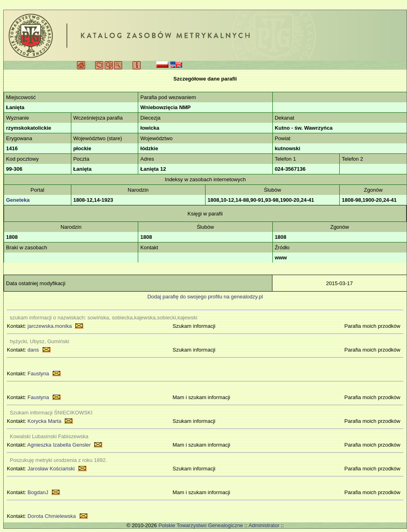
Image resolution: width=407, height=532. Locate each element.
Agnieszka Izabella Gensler (59, 445)
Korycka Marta (44, 421)
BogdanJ (38, 492)
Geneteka (18, 200)
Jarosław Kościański (51, 469)
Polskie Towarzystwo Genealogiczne (201, 525)
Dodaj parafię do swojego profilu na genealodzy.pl (205, 297)
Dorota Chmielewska (52, 516)
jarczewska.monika (50, 326)
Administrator (264, 525)
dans (33, 350)
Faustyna (38, 374)
